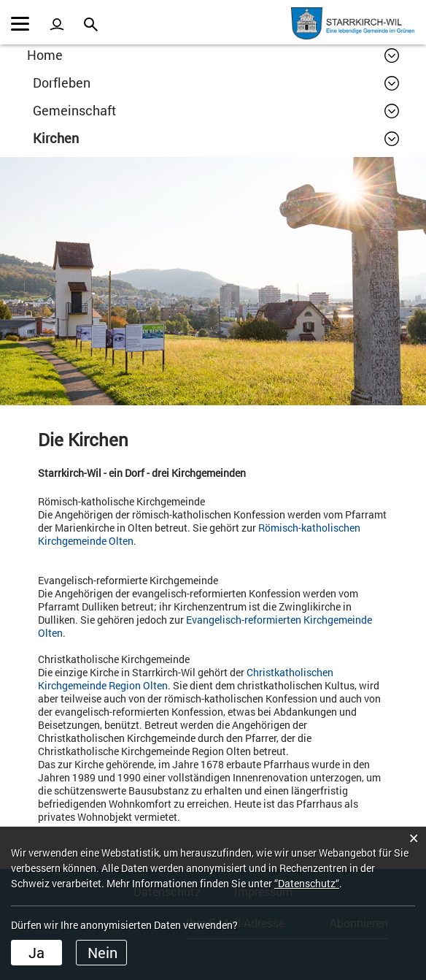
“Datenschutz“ (307, 883)
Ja (36, 952)
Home (45, 55)
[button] (216, 83)
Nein (102, 952)
